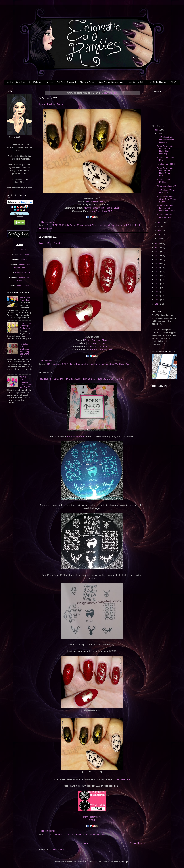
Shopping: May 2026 (167, 186)
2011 (158, 300)
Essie (79, 364)
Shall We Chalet (118, 364)
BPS (73, 834)
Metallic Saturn (69, 225)
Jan (159, 238)
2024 (158, 247)
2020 (158, 263)
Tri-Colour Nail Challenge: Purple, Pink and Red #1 (25, 382)
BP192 (58, 225)
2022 (158, 255)
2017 (158, 276)
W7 (50, 229)
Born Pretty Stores (76, 437)
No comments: (48, 222)
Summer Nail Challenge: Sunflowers (25, 326)
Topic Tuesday (24, 255)
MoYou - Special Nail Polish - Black (102, 208)
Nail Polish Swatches (23, 272)
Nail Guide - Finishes (157, 82)
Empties (19, 285)
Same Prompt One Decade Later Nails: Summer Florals (166, 172)
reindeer (111, 225)
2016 (158, 280)
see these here (123, 779)
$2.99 (92, 820)
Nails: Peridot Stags (51, 104)
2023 (158, 252)
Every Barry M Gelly (136, 82)
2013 (158, 292)
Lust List (49, 82)
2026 (158, 130)
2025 (158, 243)
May (160, 222)
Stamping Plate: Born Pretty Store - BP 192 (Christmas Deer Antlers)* (82, 379)
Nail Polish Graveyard (66, 82)
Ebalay (72, 364)
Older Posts (137, 843)
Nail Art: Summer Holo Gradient (165, 216)
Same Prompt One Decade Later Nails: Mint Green (166, 208)
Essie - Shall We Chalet (96, 340)
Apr (159, 226)
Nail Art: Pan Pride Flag (25, 299)
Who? (173, 82)
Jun (159, 134)
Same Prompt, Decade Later (111, 82)
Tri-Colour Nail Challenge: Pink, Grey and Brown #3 (24, 350)
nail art (88, 225)
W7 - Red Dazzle (96, 343)
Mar (160, 230)
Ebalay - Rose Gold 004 (102, 347)
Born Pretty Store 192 (101, 211)
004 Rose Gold (53, 364)
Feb (160, 234)
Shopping (28, 285)
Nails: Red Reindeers (52, 243)
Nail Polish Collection (16, 82)
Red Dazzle (95, 364)
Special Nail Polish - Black (128, 225)
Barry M (50, 225)
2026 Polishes (35, 82)
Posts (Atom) (58, 850)
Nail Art (24, 250)
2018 (158, 272)
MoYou (80, 225)
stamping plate (99, 834)
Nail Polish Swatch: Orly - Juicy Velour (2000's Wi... (167, 199)
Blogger (125, 862)
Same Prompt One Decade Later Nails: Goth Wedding (166, 150)
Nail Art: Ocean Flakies (164, 181)
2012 (158, 296)
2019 (158, 268)
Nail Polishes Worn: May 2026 (166, 191)
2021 (158, 259)
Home (84, 843)
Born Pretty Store (92, 817)
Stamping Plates (87, 82)
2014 (158, 288)
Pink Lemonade (99, 225)
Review (88, 834)
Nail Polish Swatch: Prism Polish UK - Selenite (166, 140)
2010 (158, 304)
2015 (158, 284)
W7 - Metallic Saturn (96, 201)
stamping (43, 229)
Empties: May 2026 (166, 164)
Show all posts (109, 93)
